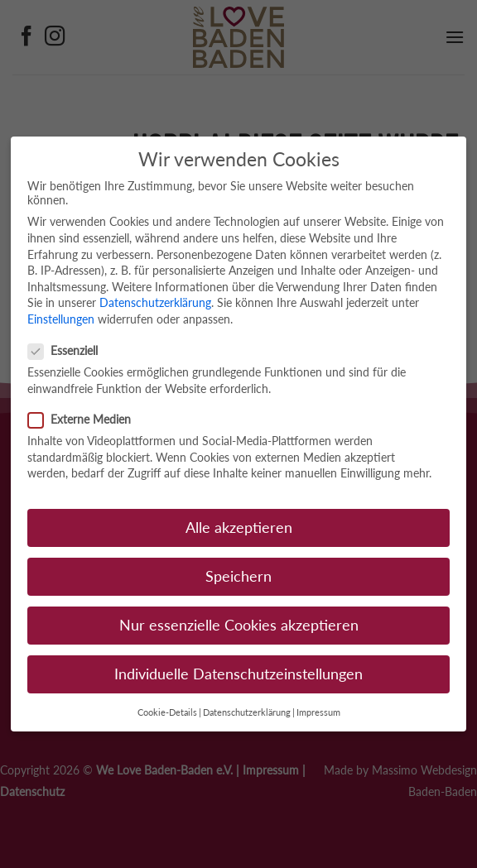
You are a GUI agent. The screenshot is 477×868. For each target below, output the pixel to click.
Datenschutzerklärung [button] (247, 712)
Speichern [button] (238, 576)
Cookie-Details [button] (167, 712)
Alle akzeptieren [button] (239, 528)
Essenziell (70, 350)
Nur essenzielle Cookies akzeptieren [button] (239, 625)
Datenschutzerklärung (155, 302)
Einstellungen (61, 319)
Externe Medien (86, 419)
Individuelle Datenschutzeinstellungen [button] (238, 674)
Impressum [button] (318, 712)
